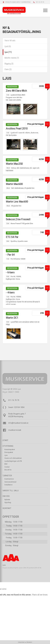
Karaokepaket (10, 449)
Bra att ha (8, 470)
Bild (6, 464)
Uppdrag (8, 502)
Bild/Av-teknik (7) (12, 58)
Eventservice (9, 479)
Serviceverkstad (10, 482)
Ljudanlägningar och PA (13, 461)
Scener (7, 467)
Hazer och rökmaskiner (13, 458)
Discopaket (9, 452)
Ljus (6, 455)
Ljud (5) (8, 46)
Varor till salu (10, 41)
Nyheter (7, 500)
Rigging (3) (9, 64)
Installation (9, 485)
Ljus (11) (8, 52)
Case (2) (8, 69)
